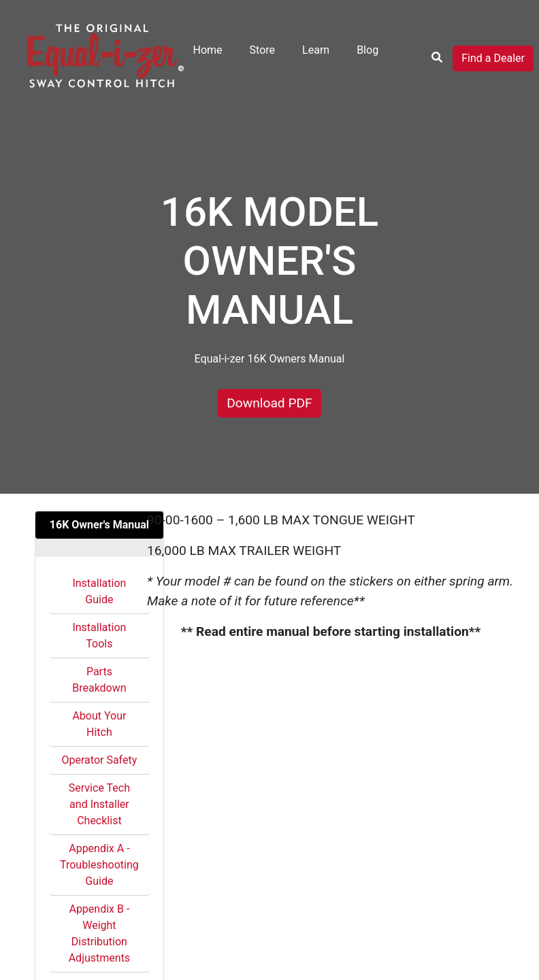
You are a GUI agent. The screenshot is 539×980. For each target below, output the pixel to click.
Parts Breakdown (99, 680)
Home (208, 50)
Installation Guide (99, 591)
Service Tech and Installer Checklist (99, 804)
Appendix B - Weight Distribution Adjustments (99, 933)
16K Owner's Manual (99, 525)
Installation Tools (99, 636)
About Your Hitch (99, 724)
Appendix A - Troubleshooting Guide (99, 865)
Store (262, 50)
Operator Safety (100, 760)
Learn (316, 50)
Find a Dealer (493, 58)
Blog (367, 50)
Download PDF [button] (269, 403)
